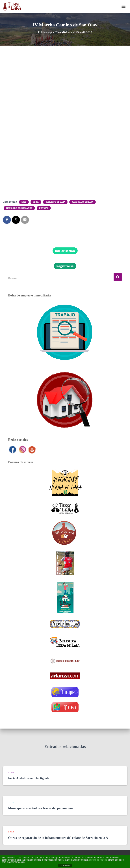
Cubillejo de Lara (55, 202)
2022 (24, 202)
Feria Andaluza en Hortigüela (29, 778)
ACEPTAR (65, 866)
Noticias (44, 208)
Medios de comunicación (19, 208)
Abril (36, 202)
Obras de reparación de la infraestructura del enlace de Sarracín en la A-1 (59, 838)
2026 (11, 773)
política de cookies (98, 860)
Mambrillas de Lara (83, 202)
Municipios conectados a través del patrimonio (40, 808)
